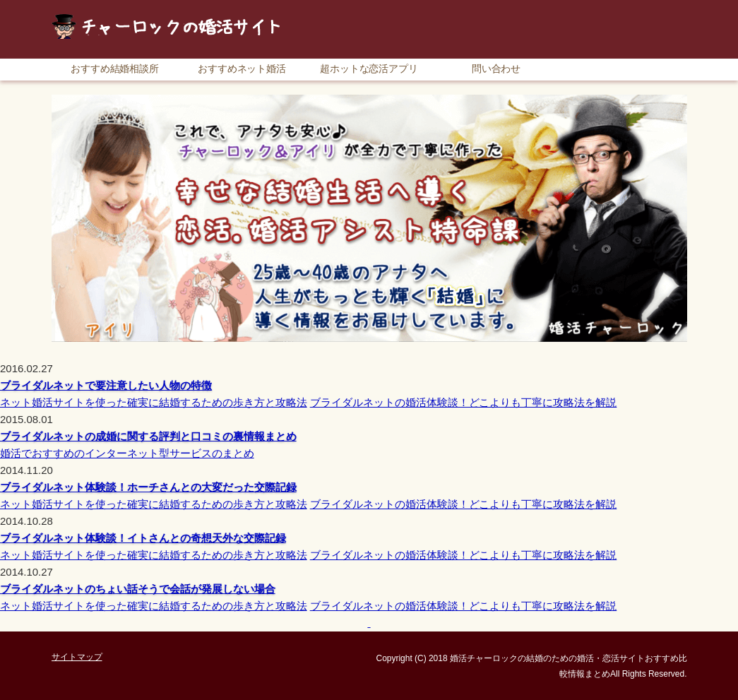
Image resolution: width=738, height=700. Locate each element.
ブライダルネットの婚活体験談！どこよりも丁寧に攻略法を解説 (464, 402)
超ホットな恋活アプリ (369, 69)
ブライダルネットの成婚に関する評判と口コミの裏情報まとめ (148, 436)
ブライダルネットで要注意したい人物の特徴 (106, 385)
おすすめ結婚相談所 (115, 69)
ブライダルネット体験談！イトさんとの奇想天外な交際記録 (143, 538)
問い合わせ (496, 69)
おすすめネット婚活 (242, 69)
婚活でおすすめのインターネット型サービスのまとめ (127, 453)
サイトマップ (655, 7)
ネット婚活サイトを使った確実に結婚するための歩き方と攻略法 (154, 402)
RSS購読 (588, 7)
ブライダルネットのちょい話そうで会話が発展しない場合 (138, 589)
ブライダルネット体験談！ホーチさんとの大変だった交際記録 (148, 487)
